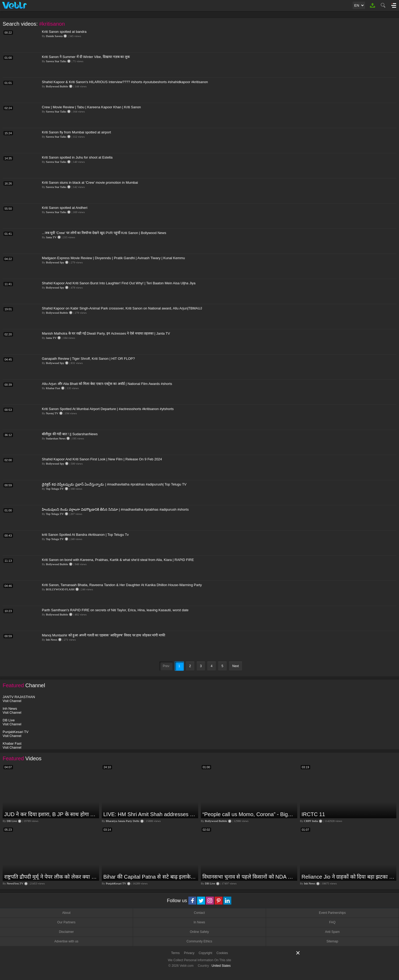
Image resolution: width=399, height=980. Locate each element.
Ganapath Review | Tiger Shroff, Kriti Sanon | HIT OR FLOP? (88, 359)
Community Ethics (199, 941)
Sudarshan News (56, 438)
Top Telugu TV (55, 489)
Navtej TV (52, 413)
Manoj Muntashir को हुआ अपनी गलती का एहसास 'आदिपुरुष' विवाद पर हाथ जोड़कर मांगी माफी (103, 635)
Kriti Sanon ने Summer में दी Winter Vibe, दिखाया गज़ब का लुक (86, 57)
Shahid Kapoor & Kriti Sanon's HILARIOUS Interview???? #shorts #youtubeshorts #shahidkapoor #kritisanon (125, 82)
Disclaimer (66, 932)
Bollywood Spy (55, 262)
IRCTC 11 (313, 814)
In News (199, 922)
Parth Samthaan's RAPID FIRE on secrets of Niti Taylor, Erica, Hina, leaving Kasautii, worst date (115, 610)
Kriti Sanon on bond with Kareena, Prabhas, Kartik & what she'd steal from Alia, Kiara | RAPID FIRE (118, 560)
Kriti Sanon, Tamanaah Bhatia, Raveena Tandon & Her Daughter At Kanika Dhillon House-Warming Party (122, 585)
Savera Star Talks (56, 61)
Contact (199, 913)
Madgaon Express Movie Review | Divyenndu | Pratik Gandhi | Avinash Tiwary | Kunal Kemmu (113, 258)
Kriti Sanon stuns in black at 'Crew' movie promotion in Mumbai (90, 183)
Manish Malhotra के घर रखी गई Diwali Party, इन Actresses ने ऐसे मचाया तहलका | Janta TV (106, 333)
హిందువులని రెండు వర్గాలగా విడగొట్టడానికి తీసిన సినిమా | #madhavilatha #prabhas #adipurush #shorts (115, 509)
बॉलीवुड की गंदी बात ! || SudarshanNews (70, 434)
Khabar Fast (53, 388)
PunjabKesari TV (116, 883)
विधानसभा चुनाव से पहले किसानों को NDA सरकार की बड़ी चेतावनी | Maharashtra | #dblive (249, 877)
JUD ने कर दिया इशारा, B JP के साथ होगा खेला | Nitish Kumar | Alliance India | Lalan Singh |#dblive (51, 814)
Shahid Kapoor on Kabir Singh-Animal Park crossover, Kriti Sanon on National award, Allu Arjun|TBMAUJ (122, 308)
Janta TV (51, 237)
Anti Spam (332, 932)
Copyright (205, 953)
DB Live (12, 821)
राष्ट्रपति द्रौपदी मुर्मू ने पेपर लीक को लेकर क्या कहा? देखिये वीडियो (51, 877)
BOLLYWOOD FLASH (60, 589)
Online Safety (199, 932)
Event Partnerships (332, 913)
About (66, 913)
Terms (176, 953)
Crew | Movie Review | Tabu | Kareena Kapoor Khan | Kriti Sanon (91, 107)
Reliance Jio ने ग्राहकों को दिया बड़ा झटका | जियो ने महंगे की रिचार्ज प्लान (348, 877)
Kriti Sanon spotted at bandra (64, 32)
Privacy (189, 953)
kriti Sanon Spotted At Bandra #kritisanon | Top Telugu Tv (85, 535)
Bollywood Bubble (57, 86)
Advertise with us (66, 941)
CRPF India (311, 821)
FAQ (332, 922)
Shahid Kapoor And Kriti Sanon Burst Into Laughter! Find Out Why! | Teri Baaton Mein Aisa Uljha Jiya (119, 283)
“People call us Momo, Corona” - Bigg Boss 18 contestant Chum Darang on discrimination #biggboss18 (249, 814)
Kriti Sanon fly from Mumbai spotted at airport (76, 132)
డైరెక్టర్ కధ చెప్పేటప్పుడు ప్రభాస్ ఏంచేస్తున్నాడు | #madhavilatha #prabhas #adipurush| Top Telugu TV (114, 484)
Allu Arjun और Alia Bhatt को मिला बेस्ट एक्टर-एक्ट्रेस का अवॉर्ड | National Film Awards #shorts (107, 384)
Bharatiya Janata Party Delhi (123, 821)
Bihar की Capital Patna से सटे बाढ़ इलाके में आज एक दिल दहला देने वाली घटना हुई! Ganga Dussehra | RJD (150, 877)
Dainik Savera (54, 36)
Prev (166, 666)
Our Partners (66, 922)
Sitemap (332, 941)
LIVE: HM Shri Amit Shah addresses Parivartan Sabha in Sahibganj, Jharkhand (150, 814)
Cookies (222, 953)
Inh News (52, 640)
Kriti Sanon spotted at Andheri (65, 208)
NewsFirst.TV (15, 883)
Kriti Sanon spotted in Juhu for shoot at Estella (77, 157)
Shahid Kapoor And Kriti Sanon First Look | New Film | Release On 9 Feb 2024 (102, 459)
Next (236, 666)
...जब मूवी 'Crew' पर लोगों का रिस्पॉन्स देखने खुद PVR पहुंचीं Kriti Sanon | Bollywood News (104, 233)
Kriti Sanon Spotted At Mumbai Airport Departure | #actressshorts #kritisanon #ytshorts (108, 409)
